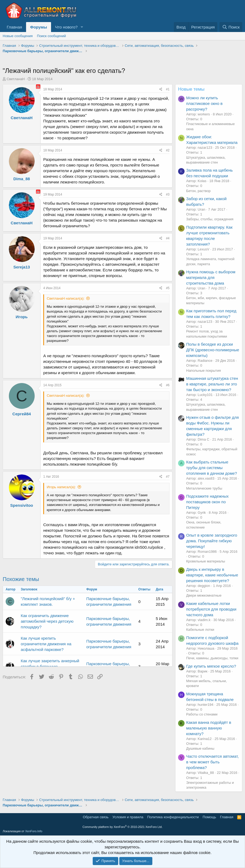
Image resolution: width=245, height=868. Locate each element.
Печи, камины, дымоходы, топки (212, 658)
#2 (168, 150)
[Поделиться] (161, 89)
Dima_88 (22, 179)
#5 (168, 288)
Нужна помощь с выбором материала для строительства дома (211, 277)
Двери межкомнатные (204, 595)
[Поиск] (231, 27)
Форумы (39, 27)
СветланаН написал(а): (66, 298)
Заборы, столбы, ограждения (210, 219)
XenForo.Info (34, 831)
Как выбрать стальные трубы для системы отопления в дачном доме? (212, 468)
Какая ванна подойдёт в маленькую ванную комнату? (209, 728)
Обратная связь (96, 817)
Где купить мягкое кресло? (211, 666)
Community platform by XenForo (122, 827)
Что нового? (66, 27)
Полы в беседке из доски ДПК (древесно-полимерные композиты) (213, 350)
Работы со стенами (202, 714)
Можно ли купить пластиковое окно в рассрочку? (204, 103)
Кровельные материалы (206, 561)
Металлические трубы (204, 488)
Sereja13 (22, 267)
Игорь (21, 317)
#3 (168, 194)
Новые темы (191, 89)
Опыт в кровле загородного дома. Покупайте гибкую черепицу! (212, 541)
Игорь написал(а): (61, 487)
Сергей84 (22, 414)
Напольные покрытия (203, 371)
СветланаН (16, 79)
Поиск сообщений (52, 36)
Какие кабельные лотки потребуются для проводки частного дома (211, 609)
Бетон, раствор (198, 191)
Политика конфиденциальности (173, 817)
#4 (168, 238)
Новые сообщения (18, 36)
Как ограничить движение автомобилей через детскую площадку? (47, 621)
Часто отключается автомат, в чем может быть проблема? (212, 762)
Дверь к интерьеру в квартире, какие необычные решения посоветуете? (212, 575)
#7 (168, 477)
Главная (14, 27)
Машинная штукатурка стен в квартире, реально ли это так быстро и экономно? (212, 384)
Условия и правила (128, 817)
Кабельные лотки (200, 630)
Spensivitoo (22, 505)
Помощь (209, 817)
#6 (168, 385)
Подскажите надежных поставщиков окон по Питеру (207, 502)
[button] (82, 27)
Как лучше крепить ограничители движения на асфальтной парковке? (46, 644)
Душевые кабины (200, 748)
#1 (168, 89)
